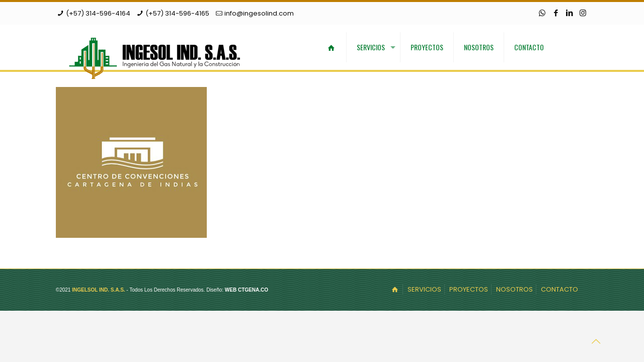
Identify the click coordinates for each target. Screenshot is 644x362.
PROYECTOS (469, 289)
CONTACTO (559, 289)
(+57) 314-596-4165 (177, 13)
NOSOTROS (514, 289)
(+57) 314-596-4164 (98, 13)
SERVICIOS (424, 289)
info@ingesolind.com (259, 13)
